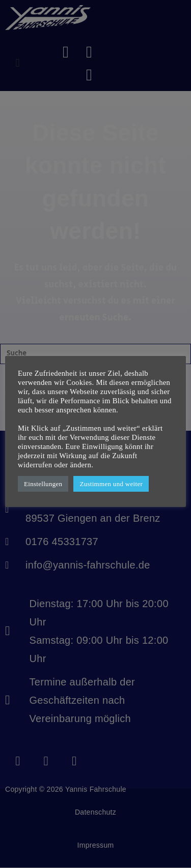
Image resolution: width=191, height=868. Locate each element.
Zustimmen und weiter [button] (111, 484)
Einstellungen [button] (43, 484)
